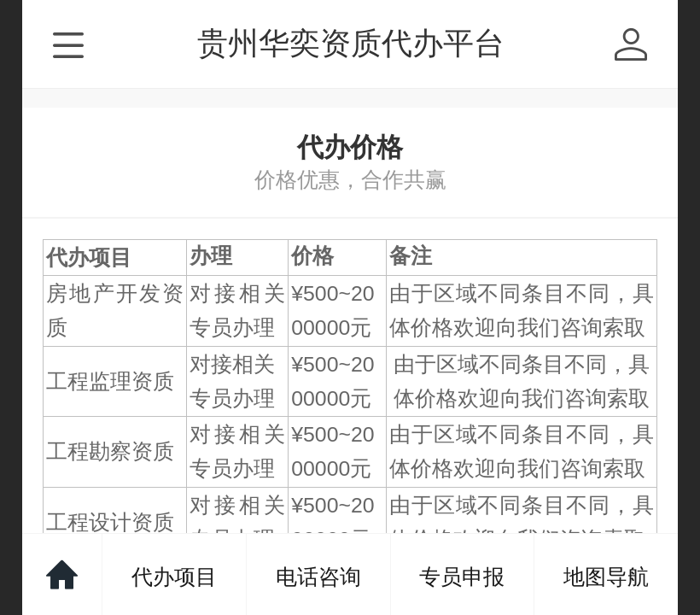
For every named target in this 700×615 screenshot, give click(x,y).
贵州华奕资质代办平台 (351, 43)
